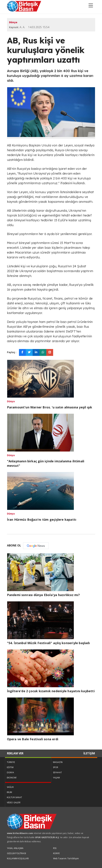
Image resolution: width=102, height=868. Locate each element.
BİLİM (9, 792)
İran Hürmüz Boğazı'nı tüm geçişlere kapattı (42, 519)
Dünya (13, 22)
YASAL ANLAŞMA (15, 848)
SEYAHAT (57, 772)
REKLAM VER (15, 753)
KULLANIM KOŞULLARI (18, 858)
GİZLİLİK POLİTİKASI (17, 853)
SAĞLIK (10, 787)
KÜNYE (56, 853)
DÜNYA (11, 772)
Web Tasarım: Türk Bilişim (66, 858)
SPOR (56, 767)
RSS (55, 848)
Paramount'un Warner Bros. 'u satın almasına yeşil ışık (50, 407)
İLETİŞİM (89, 753)
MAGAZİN (58, 762)
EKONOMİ (12, 778)
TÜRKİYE (11, 762)
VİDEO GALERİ (14, 803)
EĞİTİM (10, 767)
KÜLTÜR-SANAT (14, 797)
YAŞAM (56, 778)
